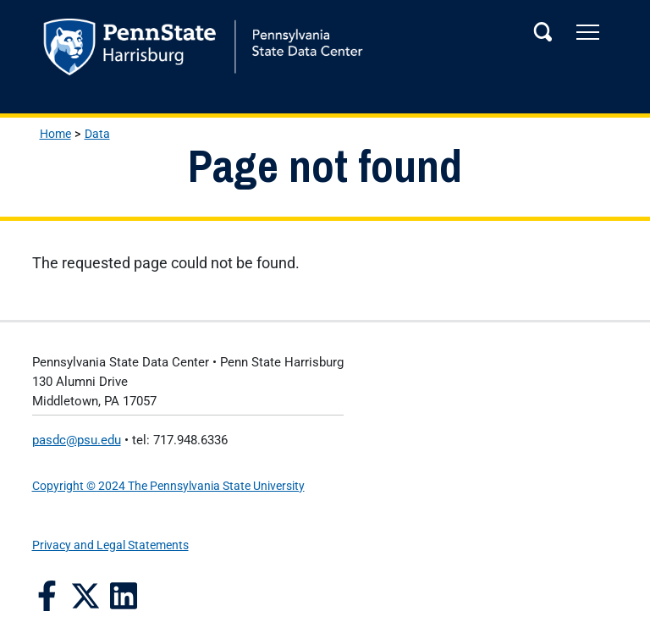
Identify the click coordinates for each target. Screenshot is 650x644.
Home (55, 134)
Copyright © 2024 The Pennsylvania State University (168, 486)
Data (97, 134)
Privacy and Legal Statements (110, 545)
